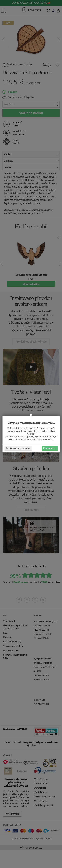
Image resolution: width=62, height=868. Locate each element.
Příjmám (50, 448)
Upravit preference (18, 448)
